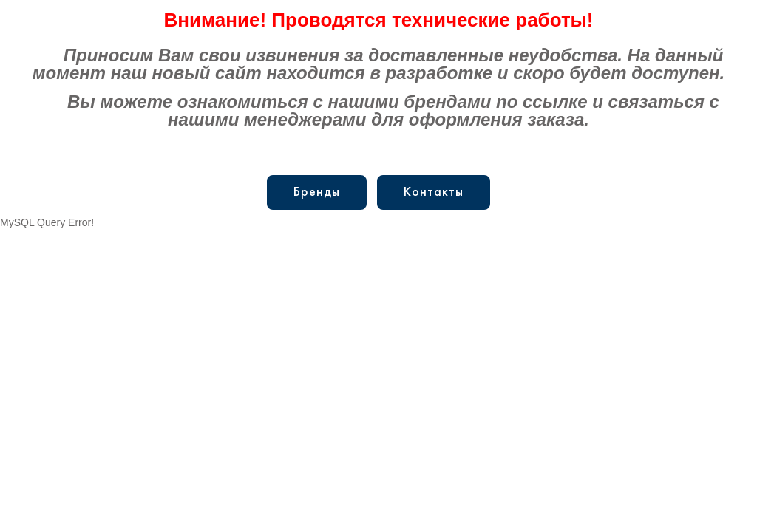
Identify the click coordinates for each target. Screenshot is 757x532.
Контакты (434, 192)
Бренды (317, 192)
